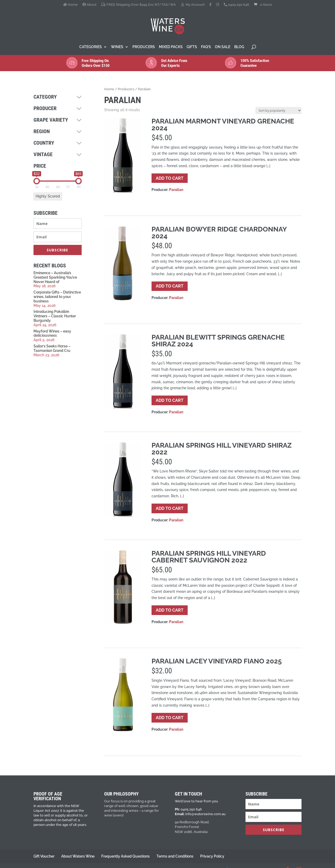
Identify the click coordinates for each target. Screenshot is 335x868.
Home (70, 5)
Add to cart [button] (170, 178)
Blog (239, 47)
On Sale (223, 47)
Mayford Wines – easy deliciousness (52, 333)
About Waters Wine (78, 856)
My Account (193, 5)
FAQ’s (206, 47)
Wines (117, 47)
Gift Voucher (44, 856)
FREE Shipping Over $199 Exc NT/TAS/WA (138, 5)
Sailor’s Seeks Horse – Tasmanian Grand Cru (52, 348)
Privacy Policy (212, 856)
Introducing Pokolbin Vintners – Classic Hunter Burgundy (55, 316)
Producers (144, 47)
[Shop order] (278, 111)
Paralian (176, 190)
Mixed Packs (171, 47)
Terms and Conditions (175, 856)
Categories (91, 47)
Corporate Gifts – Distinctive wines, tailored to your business (57, 297)
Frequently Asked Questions (125, 856)
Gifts (192, 47)
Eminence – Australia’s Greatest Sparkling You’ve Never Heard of (55, 277)
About (90, 5)
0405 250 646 (236, 5)
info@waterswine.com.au (205, 814)
